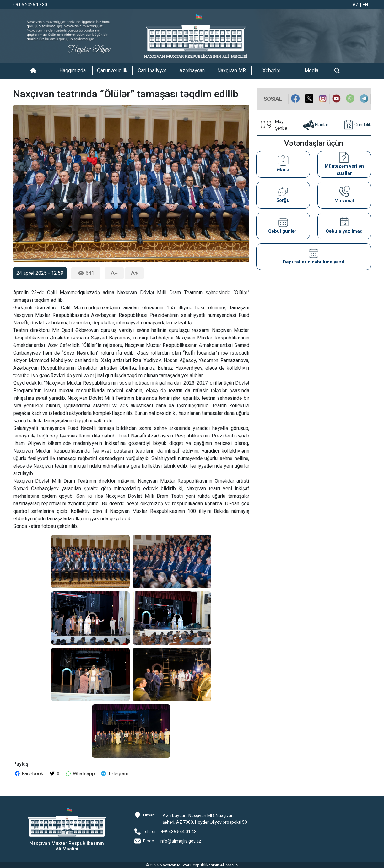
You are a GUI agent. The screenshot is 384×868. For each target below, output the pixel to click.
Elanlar (315, 125)
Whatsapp (80, 774)
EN (365, 5)
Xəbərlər (271, 71)
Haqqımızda (73, 71)
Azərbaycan (192, 71)
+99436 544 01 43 (179, 832)
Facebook (29, 774)
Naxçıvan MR (232, 71)
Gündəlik (357, 125)
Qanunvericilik (112, 71)
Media (311, 71)
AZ (356, 5)
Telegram (114, 774)
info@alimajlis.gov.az (180, 841)
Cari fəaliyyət (152, 71)
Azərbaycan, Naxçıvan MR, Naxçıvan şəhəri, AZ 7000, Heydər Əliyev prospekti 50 (205, 819)
